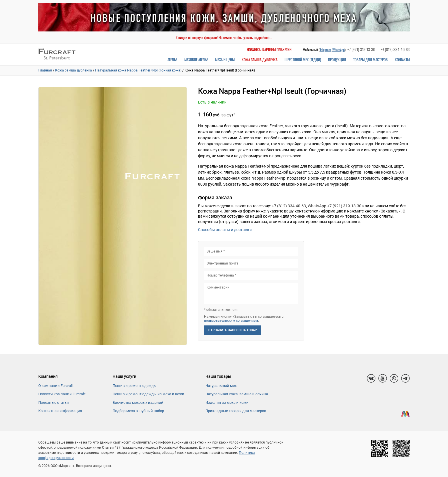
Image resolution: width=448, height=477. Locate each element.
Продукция (337, 59)
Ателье (172, 59)
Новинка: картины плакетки (269, 49)
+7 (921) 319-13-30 (361, 49)
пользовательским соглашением (231, 321)
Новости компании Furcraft (62, 394)
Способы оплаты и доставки (225, 230)
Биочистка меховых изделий (138, 403)
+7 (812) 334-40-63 (395, 49)
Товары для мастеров (370, 59)
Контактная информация (60, 411)
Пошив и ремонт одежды (135, 386)
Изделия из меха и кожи (227, 403)
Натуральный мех (221, 386)
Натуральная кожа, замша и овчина (237, 394)
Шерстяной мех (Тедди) (303, 59)
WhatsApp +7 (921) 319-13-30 (335, 206)
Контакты (402, 59)
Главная (45, 70)
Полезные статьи (54, 403)
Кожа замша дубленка (260, 59)
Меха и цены (225, 59)
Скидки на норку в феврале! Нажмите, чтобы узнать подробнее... (224, 37)
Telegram (325, 50)
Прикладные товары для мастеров (236, 411)
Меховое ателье (196, 59)
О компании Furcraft (56, 386)
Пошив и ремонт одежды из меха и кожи (148, 394)
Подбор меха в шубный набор (138, 411)
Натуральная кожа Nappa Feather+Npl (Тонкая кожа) (138, 70)
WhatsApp (338, 50)
